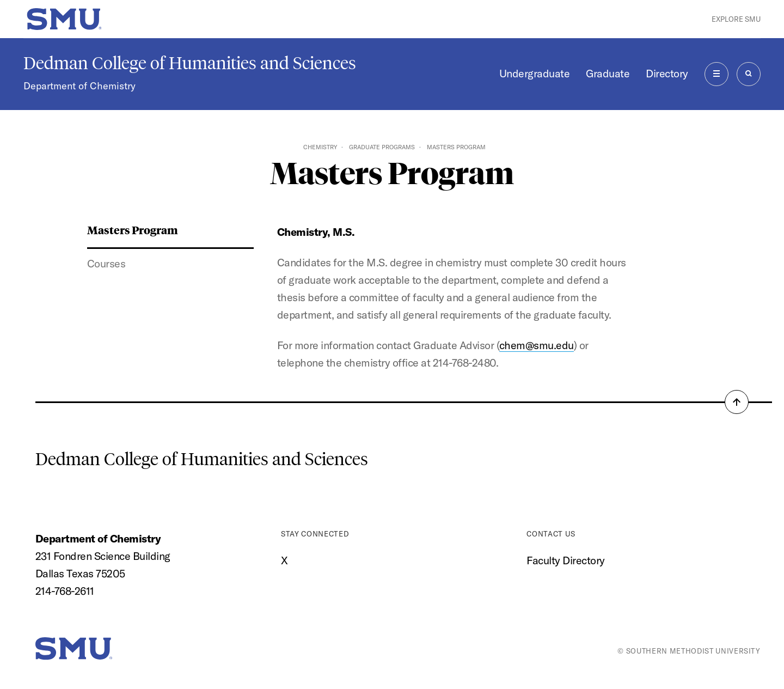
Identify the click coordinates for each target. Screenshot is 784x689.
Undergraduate (535, 73)
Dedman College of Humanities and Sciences (190, 63)
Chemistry (320, 147)
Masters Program (132, 230)
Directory (667, 73)
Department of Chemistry (79, 86)
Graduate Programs (382, 147)
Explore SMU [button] (736, 19)
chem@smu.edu (537, 345)
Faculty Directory (566, 560)
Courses (106, 263)
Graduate (608, 73)
